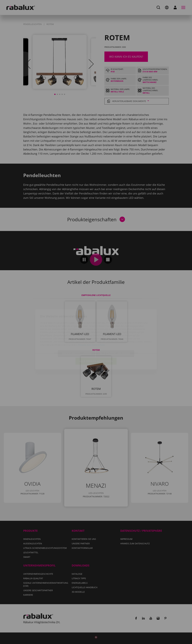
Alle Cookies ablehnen (115, 336)
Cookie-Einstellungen (77, 336)
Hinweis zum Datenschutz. (92, 327)
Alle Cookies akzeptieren (96, 344)
